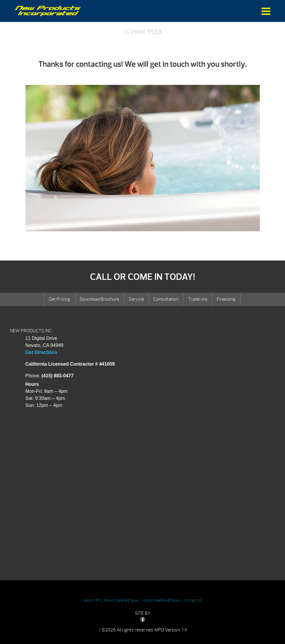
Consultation (166, 299)
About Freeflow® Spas (161, 600)
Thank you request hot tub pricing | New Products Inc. (48, 11)
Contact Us (193, 600)
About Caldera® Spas (121, 600)
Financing (226, 299)
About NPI (92, 600)
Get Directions (41, 352)
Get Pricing (59, 299)
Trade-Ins (198, 299)
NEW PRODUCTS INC (31, 331)
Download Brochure (99, 299)
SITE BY (143, 616)
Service (136, 299)
